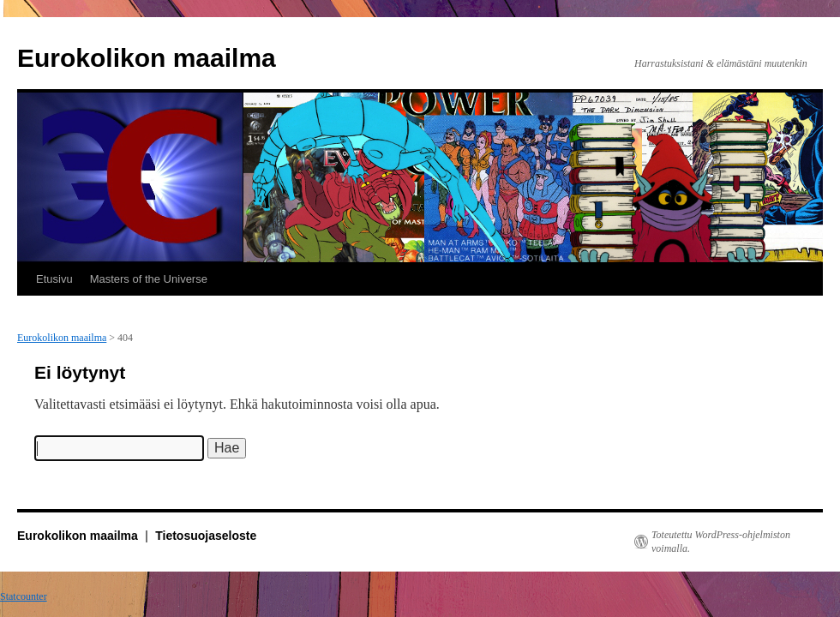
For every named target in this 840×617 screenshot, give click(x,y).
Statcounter (24, 596)
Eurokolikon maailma (147, 58)
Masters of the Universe (149, 279)
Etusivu (54, 279)
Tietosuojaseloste (206, 536)
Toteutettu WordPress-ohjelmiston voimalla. (721, 542)
